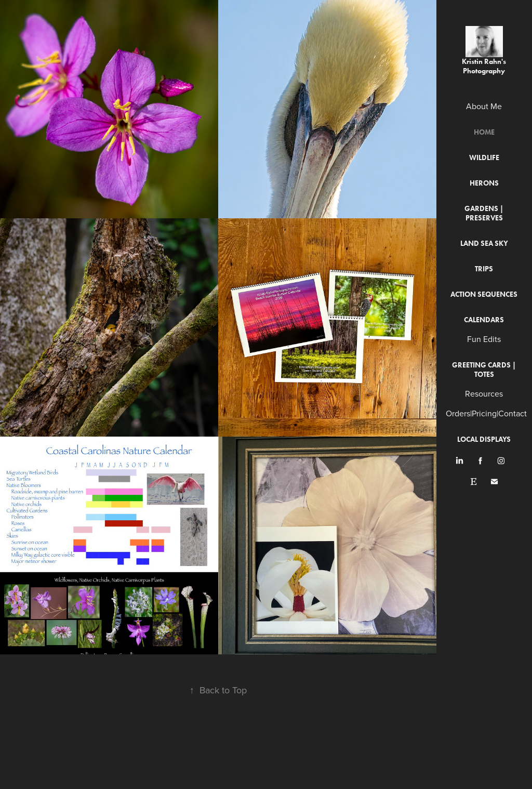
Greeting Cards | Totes (484, 370)
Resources (484, 393)
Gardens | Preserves (484, 213)
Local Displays (484, 439)
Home (484, 132)
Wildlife (484, 158)
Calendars (484, 320)
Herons (484, 183)
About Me (484, 106)
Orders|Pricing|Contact (486, 413)
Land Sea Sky (484, 244)
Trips (484, 269)
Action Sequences (484, 294)
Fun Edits (484, 339)
